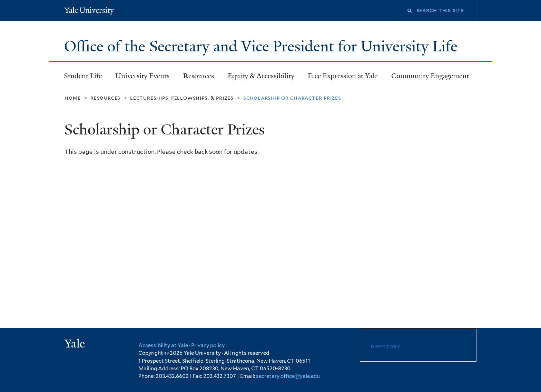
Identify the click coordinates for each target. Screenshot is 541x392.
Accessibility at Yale (163, 345)
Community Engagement (430, 76)
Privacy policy (208, 345)
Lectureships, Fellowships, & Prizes (182, 98)
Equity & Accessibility (261, 76)
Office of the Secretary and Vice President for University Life (263, 46)
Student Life (83, 76)
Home (73, 98)
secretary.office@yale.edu (288, 376)
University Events (142, 76)
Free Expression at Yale (343, 76)
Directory (385, 346)
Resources (199, 76)
